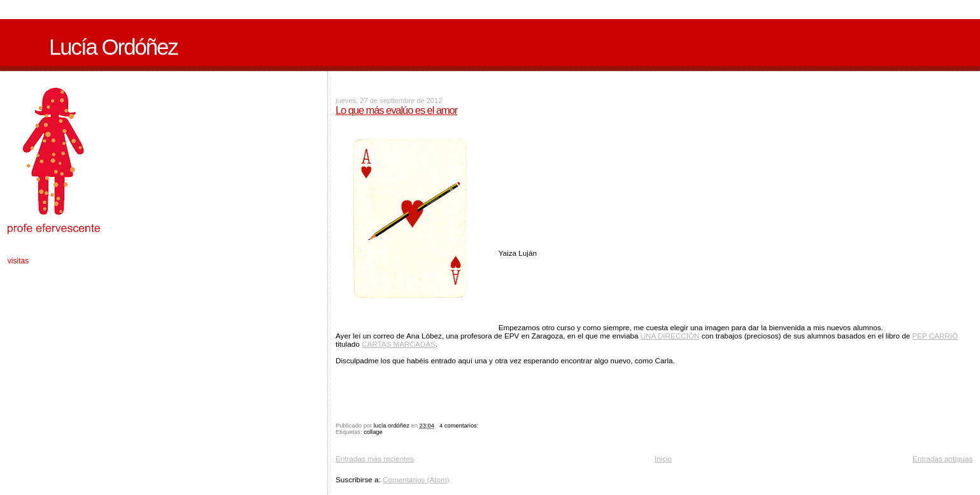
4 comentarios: (460, 426)
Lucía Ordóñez (113, 47)
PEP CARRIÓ (935, 336)
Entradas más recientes (375, 458)
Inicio (663, 458)
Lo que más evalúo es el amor (396, 110)
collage (373, 432)
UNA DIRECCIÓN (670, 336)
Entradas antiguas (942, 458)
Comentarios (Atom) (416, 479)
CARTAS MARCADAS (399, 344)
